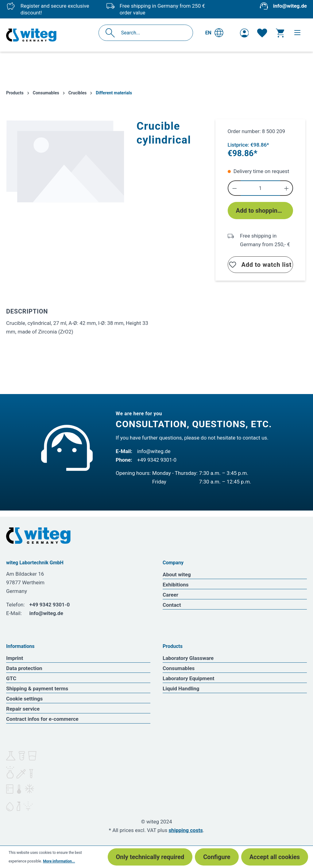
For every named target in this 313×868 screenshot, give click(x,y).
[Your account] (244, 33)
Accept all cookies (275, 857)
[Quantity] (260, 188)
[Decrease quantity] (234, 188)
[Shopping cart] (280, 33)
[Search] (112, 33)
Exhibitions (176, 585)
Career (170, 595)
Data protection (24, 668)
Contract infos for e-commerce (42, 719)
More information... (59, 861)
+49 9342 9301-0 (157, 460)
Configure (217, 857)
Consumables (179, 668)
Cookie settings (24, 699)
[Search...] (152, 33)
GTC (11, 678)
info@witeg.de (290, 6)
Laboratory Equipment (189, 678)
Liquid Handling (181, 688)
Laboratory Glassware (188, 658)
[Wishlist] (262, 33)
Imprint (15, 658)
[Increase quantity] (287, 188)
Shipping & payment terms (37, 688)
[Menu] (297, 33)
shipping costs (186, 830)
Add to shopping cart (265, 211)
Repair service (23, 709)
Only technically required (150, 857)
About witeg (177, 574)
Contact (172, 605)
